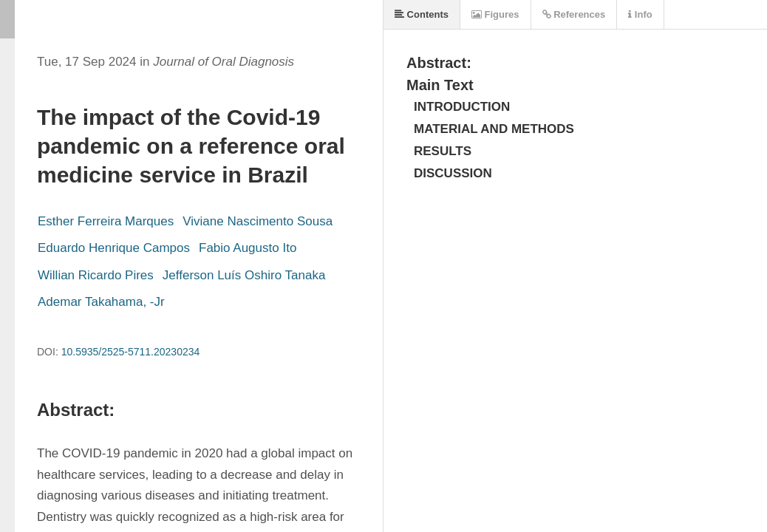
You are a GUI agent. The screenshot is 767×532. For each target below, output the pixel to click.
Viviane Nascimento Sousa (258, 221)
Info (640, 14)
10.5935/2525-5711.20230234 (131, 352)
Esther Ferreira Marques (106, 221)
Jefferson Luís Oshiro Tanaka (244, 275)
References (574, 14)
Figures (495, 14)
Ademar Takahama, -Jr (101, 302)
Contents (422, 14)
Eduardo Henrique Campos (114, 248)
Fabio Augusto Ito (248, 248)
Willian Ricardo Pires (96, 275)
